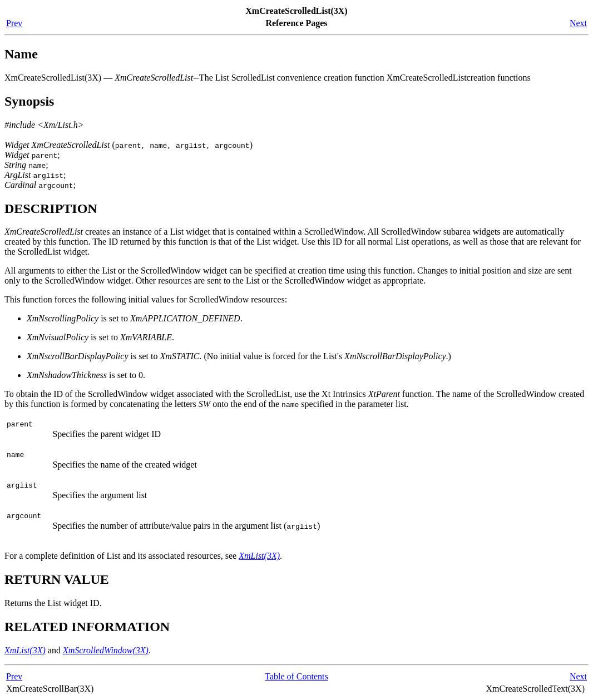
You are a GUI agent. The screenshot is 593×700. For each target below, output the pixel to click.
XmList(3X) (259, 556)
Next (578, 23)
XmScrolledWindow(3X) (106, 650)
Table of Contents (296, 676)
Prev (14, 23)
